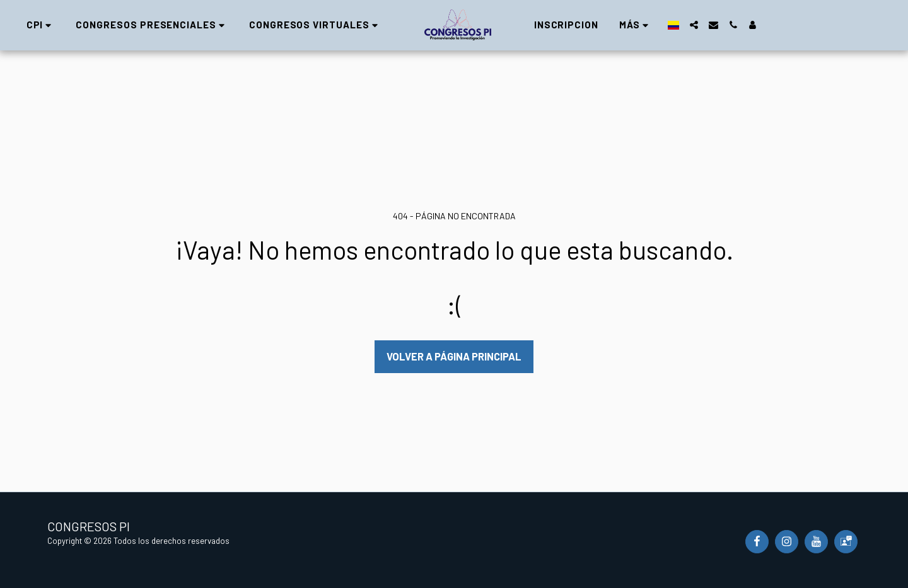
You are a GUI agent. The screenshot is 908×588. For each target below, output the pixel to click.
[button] (34, 25)
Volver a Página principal (454, 356)
